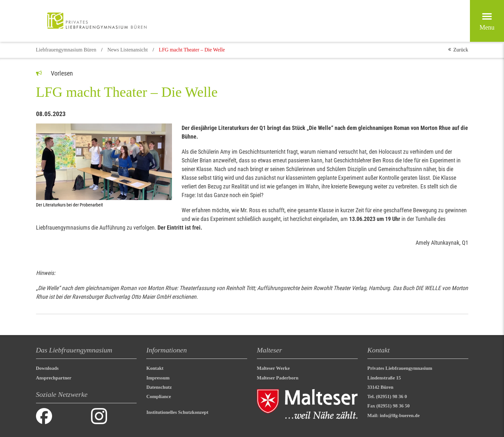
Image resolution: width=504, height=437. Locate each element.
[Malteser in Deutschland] (97, 21)
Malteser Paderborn (278, 378)
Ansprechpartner (54, 378)
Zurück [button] (461, 50)
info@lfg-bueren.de (400, 415)
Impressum (158, 378)
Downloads (47, 368)
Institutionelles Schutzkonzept (177, 412)
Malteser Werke (273, 368)
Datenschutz (159, 387)
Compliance (159, 396)
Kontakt (155, 368)
